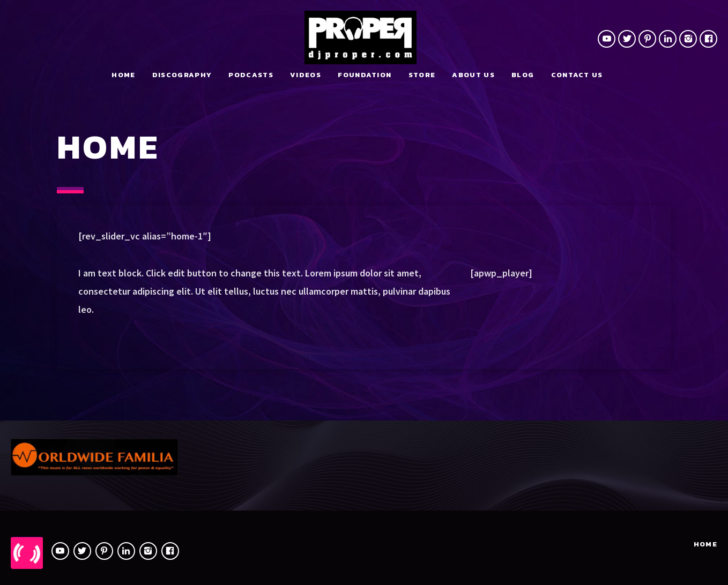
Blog (523, 75)
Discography (182, 75)
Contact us (577, 75)
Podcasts (251, 75)
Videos (306, 75)
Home (123, 75)
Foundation (365, 75)
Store (422, 75)
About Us (473, 75)
